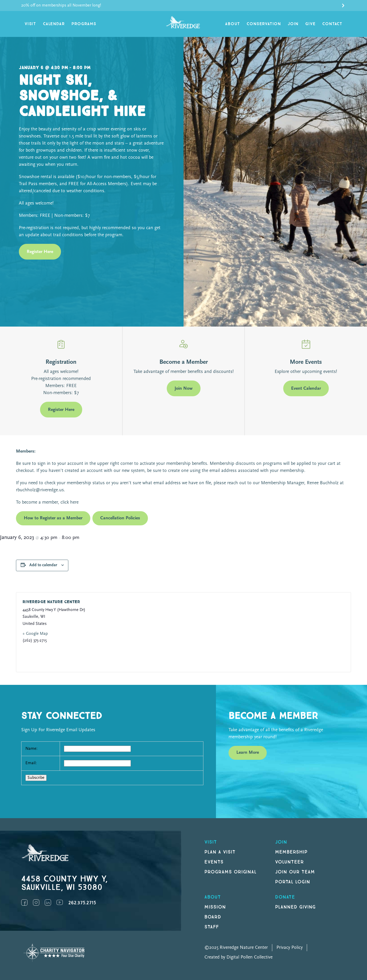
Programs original (230, 872)
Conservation (264, 24)
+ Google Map (35, 634)
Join (293, 24)
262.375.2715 (82, 903)
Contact (332, 24)
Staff (212, 927)
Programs (84, 24)
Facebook (24, 902)
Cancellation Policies (120, 518)
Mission (215, 907)
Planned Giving (295, 907)
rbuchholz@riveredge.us (40, 490)
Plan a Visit (220, 852)
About (232, 24)
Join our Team (295, 872)
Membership (291, 852)
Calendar (54, 24)
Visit (30, 24)
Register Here (40, 252)
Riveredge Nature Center (51, 602)
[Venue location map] (261, 632)
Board (213, 917)
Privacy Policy (290, 948)
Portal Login (293, 882)
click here (69, 502)
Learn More (248, 753)
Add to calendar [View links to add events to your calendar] (43, 565)
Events (214, 862)
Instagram (36, 902)
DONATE (285, 897)
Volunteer (290, 862)
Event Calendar (306, 389)
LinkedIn (48, 902)
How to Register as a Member (53, 518)
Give (310, 24)
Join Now (184, 389)
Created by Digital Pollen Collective (238, 957)
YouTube (60, 902)
